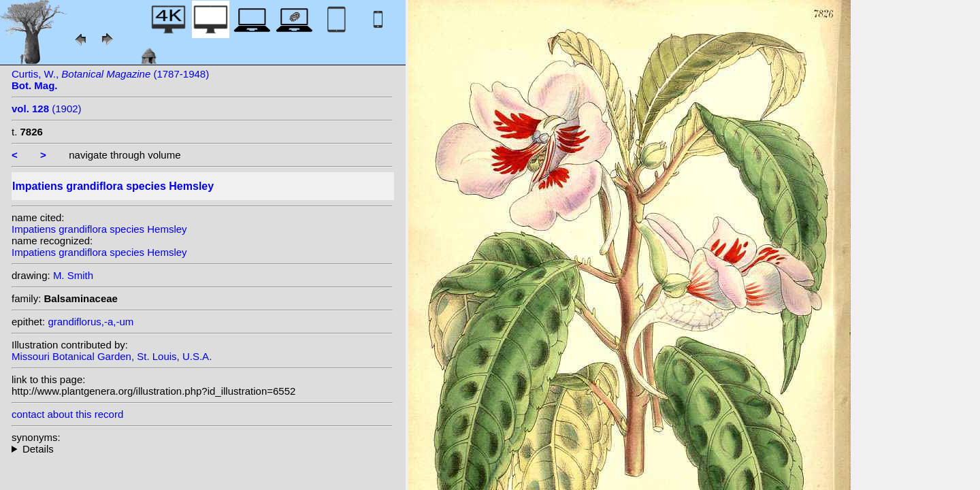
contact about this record (67, 414)
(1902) (47, 109)
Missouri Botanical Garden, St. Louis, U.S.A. (112, 356)
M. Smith (73, 275)
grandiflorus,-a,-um (91, 322)
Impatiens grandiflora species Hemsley (99, 229)
